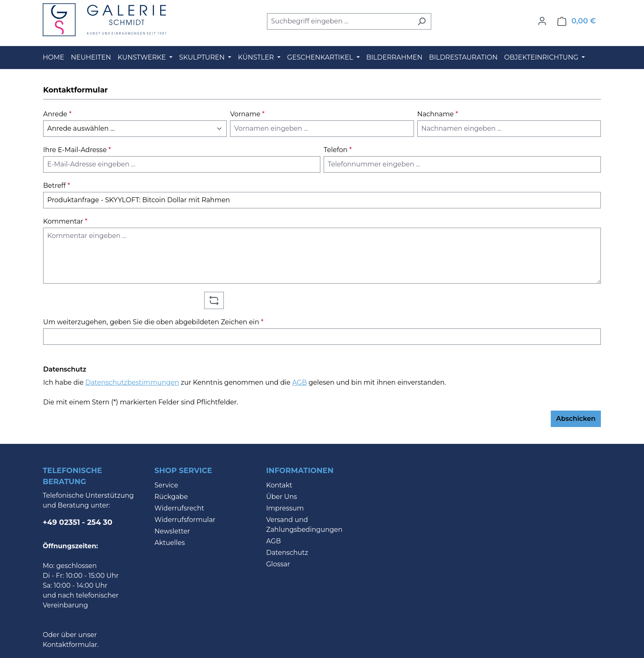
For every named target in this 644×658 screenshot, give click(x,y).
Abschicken (576, 419)
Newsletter (172, 531)
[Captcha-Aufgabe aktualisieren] (214, 300)
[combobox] (340, 21)
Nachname (438, 114)
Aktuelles (170, 543)
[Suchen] (422, 21)
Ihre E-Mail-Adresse (77, 150)
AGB (299, 382)
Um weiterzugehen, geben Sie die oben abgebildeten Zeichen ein (153, 322)
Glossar (278, 564)
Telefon (338, 150)
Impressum (285, 508)
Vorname (247, 114)
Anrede (57, 114)
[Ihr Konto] (542, 21)
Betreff (56, 186)
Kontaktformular (70, 645)
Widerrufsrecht (179, 508)
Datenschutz (287, 553)
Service (166, 485)
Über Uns (282, 497)
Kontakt (279, 485)
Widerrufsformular (185, 520)
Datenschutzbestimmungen (132, 382)
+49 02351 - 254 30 (78, 522)
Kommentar (65, 221)
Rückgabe (171, 497)
